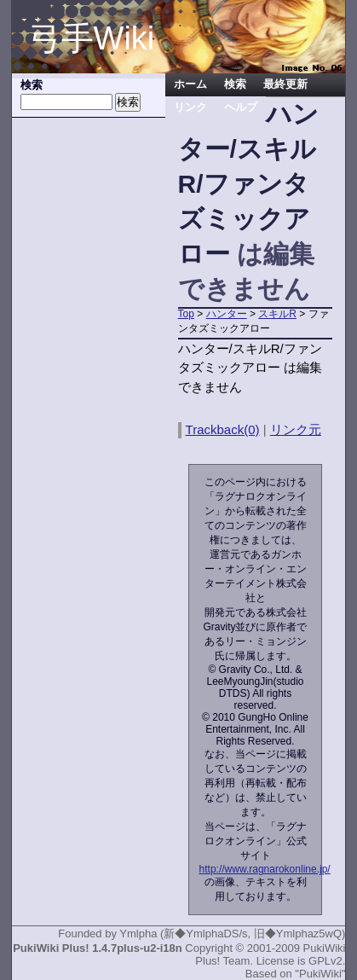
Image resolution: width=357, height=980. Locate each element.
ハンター (227, 314)
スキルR (277, 314)
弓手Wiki (92, 38)
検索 (235, 84)
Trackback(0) (223, 429)
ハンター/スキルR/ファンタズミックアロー (248, 184)
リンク (190, 107)
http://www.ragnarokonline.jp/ (265, 869)
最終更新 (285, 84)
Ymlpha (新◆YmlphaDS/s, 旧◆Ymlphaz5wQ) (232, 934)
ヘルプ (241, 107)
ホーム (190, 84)
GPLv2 (325, 961)
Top (186, 314)
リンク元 (296, 429)
